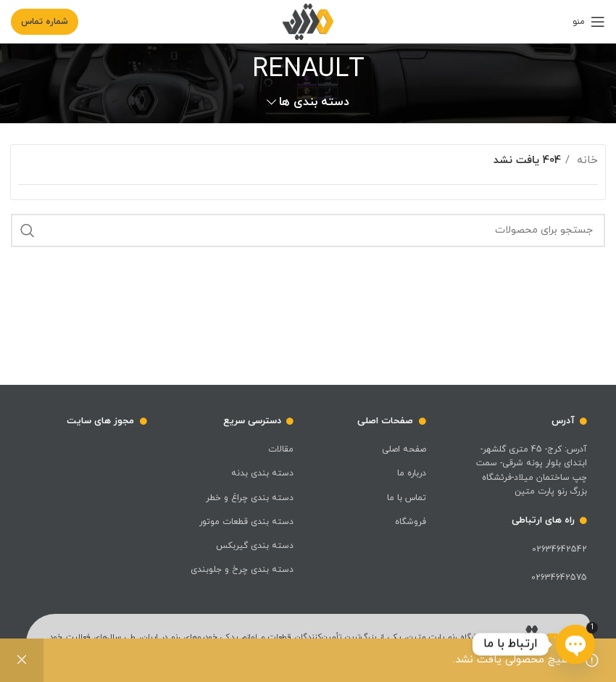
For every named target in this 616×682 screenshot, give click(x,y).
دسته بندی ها (314, 103)
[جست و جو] (308, 230)
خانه (586, 161)
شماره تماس (45, 22)
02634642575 (559, 578)
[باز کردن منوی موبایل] (589, 22)
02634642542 (559, 549)
